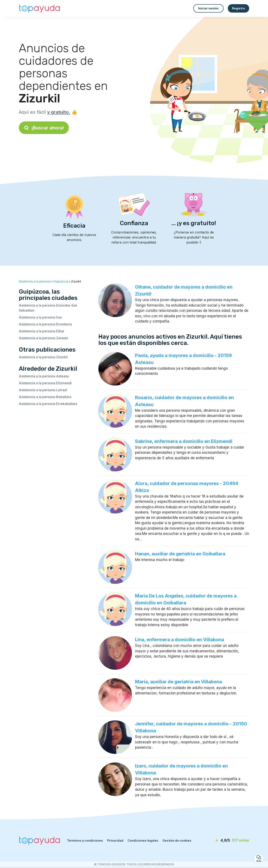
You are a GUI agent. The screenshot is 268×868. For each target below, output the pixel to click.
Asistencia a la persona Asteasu (44, 376)
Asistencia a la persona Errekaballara (48, 404)
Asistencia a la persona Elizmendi (45, 383)
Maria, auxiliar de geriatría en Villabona (178, 682)
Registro (238, 8)
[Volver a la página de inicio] (40, 8)
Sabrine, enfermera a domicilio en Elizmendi (184, 441)
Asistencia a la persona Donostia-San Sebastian (48, 308)
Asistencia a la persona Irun (40, 317)
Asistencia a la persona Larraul (43, 390)
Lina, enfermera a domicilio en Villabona (180, 640)
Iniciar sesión (208, 8)
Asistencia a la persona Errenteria (45, 324)
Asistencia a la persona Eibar (42, 331)
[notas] (225, 841)
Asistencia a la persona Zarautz (43, 338)
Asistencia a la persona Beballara (45, 397)
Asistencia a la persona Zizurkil (43, 357)
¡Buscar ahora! (44, 128)
